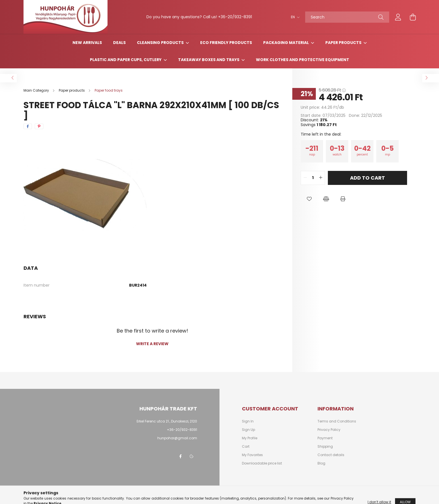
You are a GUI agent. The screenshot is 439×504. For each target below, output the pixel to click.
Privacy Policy (329, 430)
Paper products (344, 43)
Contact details (331, 455)
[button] (309, 199)
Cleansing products (161, 43)
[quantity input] (313, 178)
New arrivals (87, 43)
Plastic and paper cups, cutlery (126, 60)
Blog (321, 463)
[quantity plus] (321, 178)
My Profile (250, 438)
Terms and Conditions (337, 421)
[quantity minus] (305, 178)
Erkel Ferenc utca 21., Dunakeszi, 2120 (167, 421)
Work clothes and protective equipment (303, 60)
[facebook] (28, 126)
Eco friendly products (226, 43)
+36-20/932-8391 (235, 17)
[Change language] (294, 17)
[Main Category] (37, 90)
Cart (246, 447)
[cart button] (413, 17)
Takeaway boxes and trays (209, 60)
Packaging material (286, 43)
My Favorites (252, 455)
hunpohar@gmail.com (177, 438)
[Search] (347, 17)
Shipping (325, 447)
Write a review (152, 344)
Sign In (248, 421)
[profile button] (398, 17)
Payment (325, 438)
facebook (180, 456)
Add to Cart (367, 178)
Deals (119, 43)
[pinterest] (39, 126)
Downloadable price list (262, 463)
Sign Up (248, 430)
